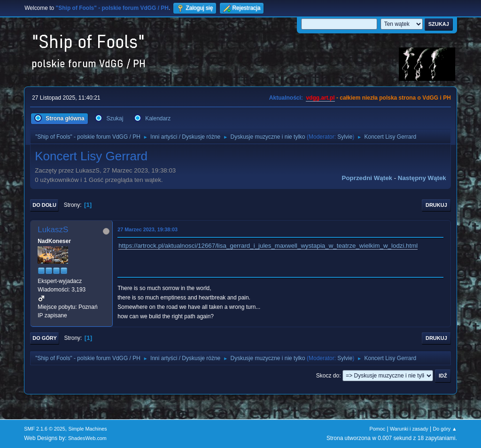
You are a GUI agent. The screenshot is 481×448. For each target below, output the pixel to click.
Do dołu (44, 205)
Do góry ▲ (445, 429)
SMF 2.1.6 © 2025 (45, 429)
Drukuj (436, 205)
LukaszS (53, 230)
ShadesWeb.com (87, 438)
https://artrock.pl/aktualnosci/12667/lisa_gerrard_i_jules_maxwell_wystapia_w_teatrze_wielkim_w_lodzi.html (268, 246)
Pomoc (378, 429)
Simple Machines (88, 429)
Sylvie (345, 137)
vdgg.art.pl (320, 98)
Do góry (45, 338)
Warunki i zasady (409, 429)
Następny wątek (422, 178)
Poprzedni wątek (367, 178)
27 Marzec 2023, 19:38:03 (147, 229)
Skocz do (328, 376)
